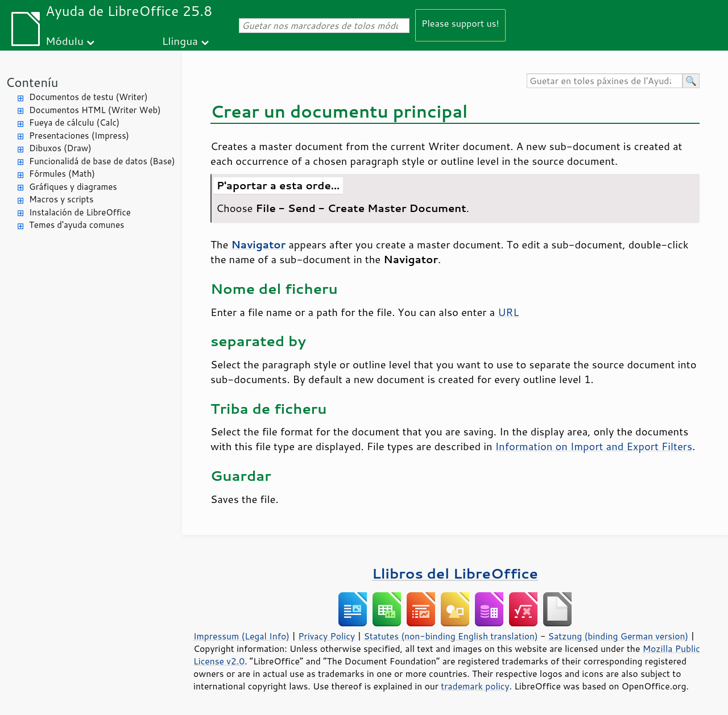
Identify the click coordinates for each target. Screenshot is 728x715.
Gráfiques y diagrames (73, 187)
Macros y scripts (61, 199)
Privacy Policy (326, 636)
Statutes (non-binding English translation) (450, 636)
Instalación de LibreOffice (80, 212)
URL (508, 312)
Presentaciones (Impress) (79, 136)
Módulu (65, 41)
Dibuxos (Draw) (60, 148)
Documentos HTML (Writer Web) (95, 110)
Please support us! (460, 23)
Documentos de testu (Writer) (88, 97)
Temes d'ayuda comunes (76, 225)
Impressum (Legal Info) (241, 636)
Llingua (180, 41)
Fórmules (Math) (62, 174)
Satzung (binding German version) (619, 636)
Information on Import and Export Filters (594, 446)
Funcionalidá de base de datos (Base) (102, 161)
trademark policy (475, 686)
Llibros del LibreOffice (455, 573)
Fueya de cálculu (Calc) (74, 122)
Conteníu (32, 82)
